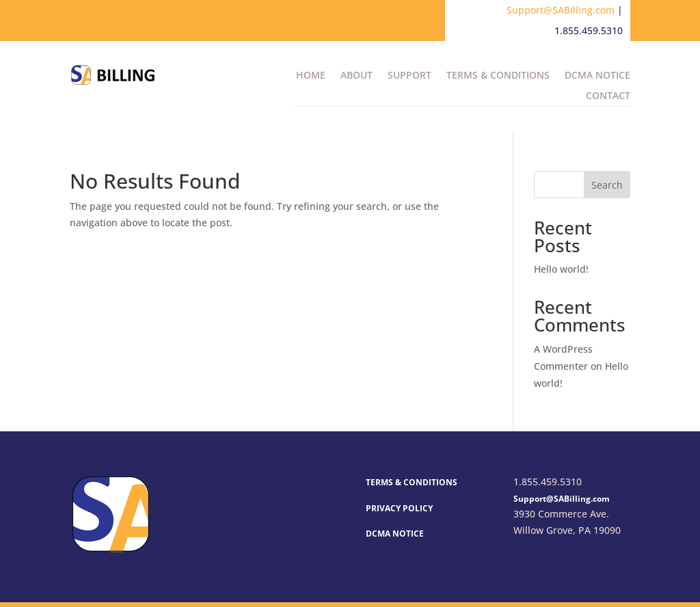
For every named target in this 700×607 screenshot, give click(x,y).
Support (409, 76)
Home (311, 76)
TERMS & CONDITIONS (412, 482)
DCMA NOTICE (395, 534)
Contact (608, 96)
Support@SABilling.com (561, 10)
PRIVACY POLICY (399, 508)
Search (607, 185)
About (356, 76)
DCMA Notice (597, 76)
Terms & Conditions (498, 76)
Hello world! (561, 269)
